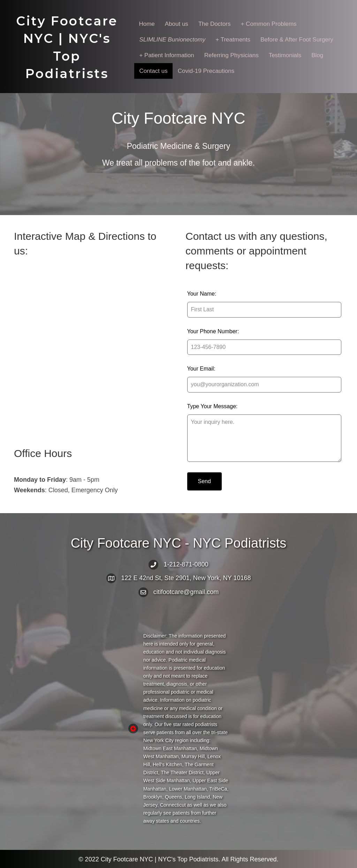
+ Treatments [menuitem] (233, 40)
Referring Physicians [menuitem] (231, 55)
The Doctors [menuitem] (215, 24)
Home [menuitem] (147, 24)
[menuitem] (172, 40)
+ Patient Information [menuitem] (166, 55)
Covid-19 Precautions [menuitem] (206, 71)
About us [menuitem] (177, 24)
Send (204, 481)
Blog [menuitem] (317, 55)
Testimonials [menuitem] (285, 55)
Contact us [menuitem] (153, 71)
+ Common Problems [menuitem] (268, 24)
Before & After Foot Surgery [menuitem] (297, 40)
